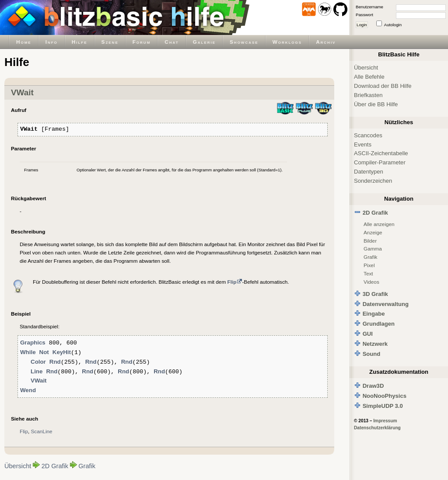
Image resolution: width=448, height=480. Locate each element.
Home (24, 42)
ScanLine (42, 431)
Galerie (204, 42)
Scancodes (368, 135)
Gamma (373, 249)
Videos (371, 282)
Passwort (364, 15)
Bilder (370, 241)
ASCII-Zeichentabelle (381, 153)
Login (362, 25)
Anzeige (373, 232)
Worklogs (287, 42)
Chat (171, 42)
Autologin (393, 25)
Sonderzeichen (373, 181)
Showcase (244, 42)
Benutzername (369, 7)
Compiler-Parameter (380, 162)
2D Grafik (55, 466)
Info (52, 42)
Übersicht (18, 466)
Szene (110, 42)
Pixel (369, 265)
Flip (24, 431)
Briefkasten (368, 95)
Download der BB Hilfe (383, 86)
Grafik (87, 466)
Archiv (326, 42)
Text (368, 273)
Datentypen (369, 172)
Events (363, 144)
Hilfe (80, 42)
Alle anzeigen (379, 224)
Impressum (385, 421)
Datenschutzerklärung (377, 428)
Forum (142, 42)
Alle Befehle (369, 77)
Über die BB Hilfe (376, 104)
